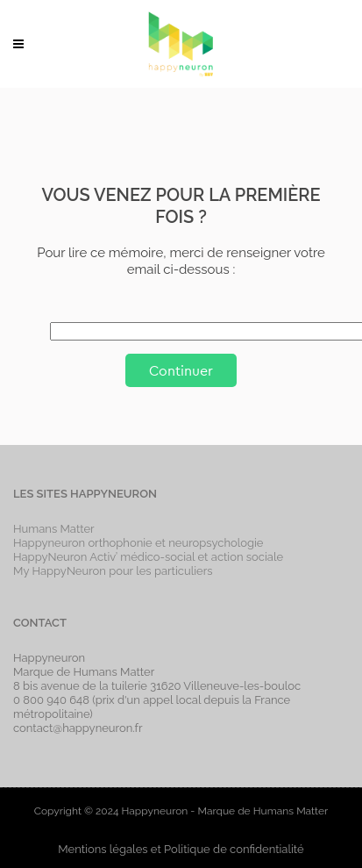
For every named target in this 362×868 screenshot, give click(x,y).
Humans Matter (54, 529)
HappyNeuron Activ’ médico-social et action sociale (148, 557)
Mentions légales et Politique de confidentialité (181, 849)
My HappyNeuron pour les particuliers (113, 571)
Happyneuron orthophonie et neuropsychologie (138, 543)
